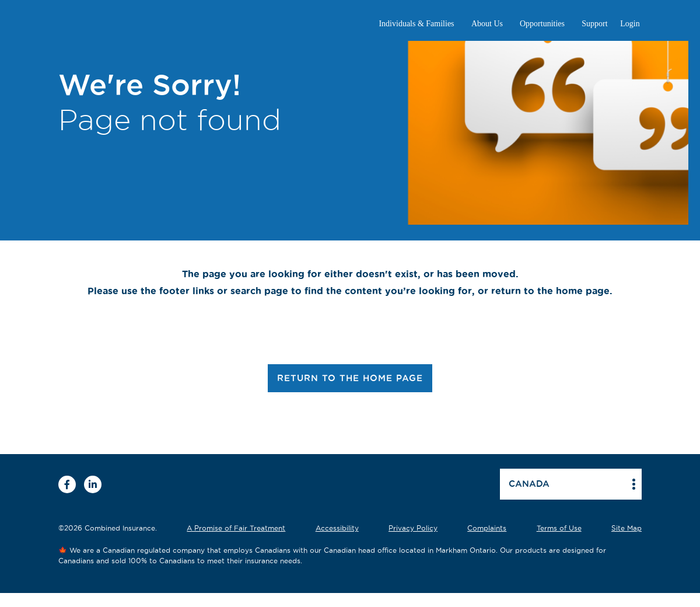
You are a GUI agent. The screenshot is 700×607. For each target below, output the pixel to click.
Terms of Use (559, 528)
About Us (487, 24)
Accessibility (337, 528)
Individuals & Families (416, 24)
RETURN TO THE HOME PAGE (350, 378)
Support (594, 24)
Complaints (487, 528)
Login (630, 24)
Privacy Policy (413, 528)
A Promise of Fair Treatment (236, 528)
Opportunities (542, 24)
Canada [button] (529, 484)
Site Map (626, 528)
